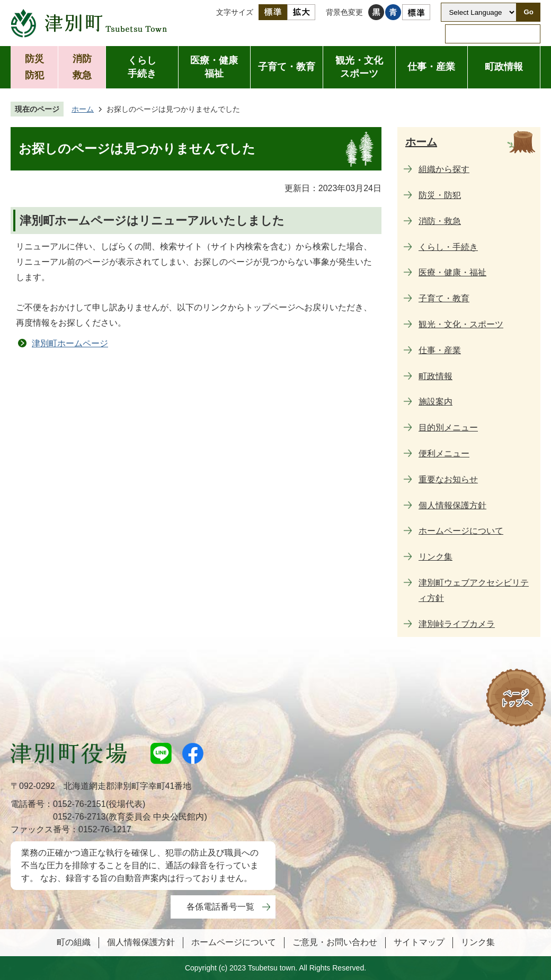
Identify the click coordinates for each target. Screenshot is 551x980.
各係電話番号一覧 (220, 907)
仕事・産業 (431, 67)
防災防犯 (34, 67)
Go (528, 12)
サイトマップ (419, 942)
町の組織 (74, 942)
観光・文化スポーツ (359, 67)
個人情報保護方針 (141, 942)
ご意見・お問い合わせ (335, 942)
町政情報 (504, 67)
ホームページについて (234, 942)
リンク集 (478, 942)
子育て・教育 (287, 67)
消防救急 (82, 67)
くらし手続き (142, 67)
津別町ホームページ (70, 343)
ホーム (83, 109)
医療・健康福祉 (214, 67)
